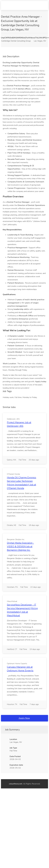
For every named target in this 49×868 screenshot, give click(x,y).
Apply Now (24, 718)
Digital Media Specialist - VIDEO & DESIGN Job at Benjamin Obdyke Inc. (20, 546)
